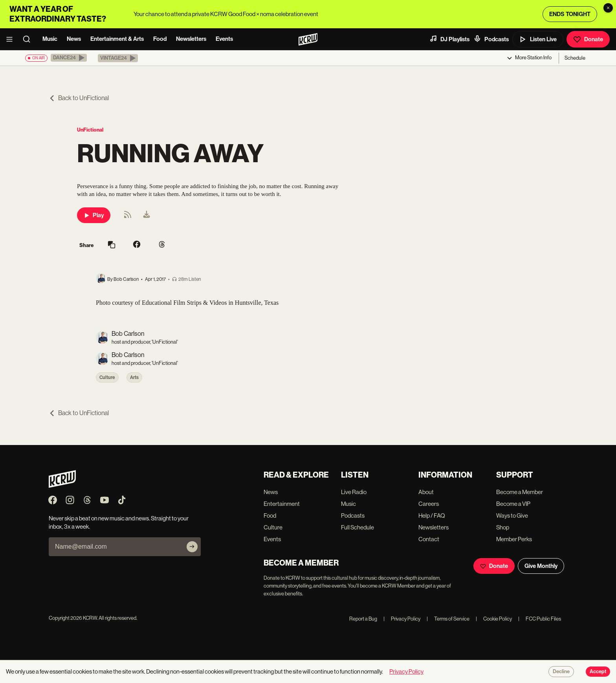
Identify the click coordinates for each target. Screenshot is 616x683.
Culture (107, 377)
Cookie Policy (494, 619)
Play (94, 215)
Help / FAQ (432, 515)
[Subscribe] (192, 547)
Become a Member (520, 492)
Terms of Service (448, 619)
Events (224, 39)
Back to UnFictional (79, 98)
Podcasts (491, 39)
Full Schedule (357, 527)
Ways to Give (512, 515)
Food (160, 39)
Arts (134, 377)
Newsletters (191, 39)
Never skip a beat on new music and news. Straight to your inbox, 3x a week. (119, 522)
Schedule (575, 58)
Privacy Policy (402, 619)
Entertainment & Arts (117, 39)
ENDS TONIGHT (570, 14)
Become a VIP (513, 504)
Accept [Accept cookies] (598, 672)
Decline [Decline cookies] (561, 672)
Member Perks (514, 539)
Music (50, 39)
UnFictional (90, 130)
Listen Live (538, 39)
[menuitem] (147, 215)
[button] (69, 58)
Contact (429, 539)
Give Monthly (541, 566)
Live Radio (354, 492)
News (74, 39)
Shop (503, 527)
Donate (588, 39)
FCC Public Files (540, 619)
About (426, 492)
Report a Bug (363, 619)
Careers (429, 504)
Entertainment (282, 504)
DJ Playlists (449, 39)
